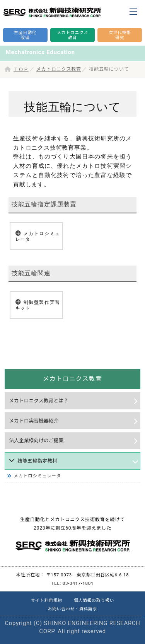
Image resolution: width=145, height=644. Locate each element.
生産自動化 (25, 35)
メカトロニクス (72, 35)
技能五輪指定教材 (37, 461)
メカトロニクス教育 (59, 69)
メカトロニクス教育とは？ (38, 401)
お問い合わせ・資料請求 (73, 609)
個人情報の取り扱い (94, 601)
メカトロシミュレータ (38, 236)
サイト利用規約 (47, 601)
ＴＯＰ (21, 70)
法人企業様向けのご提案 (36, 440)
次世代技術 (120, 35)
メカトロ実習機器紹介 (34, 421)
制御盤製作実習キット (38, 305)
